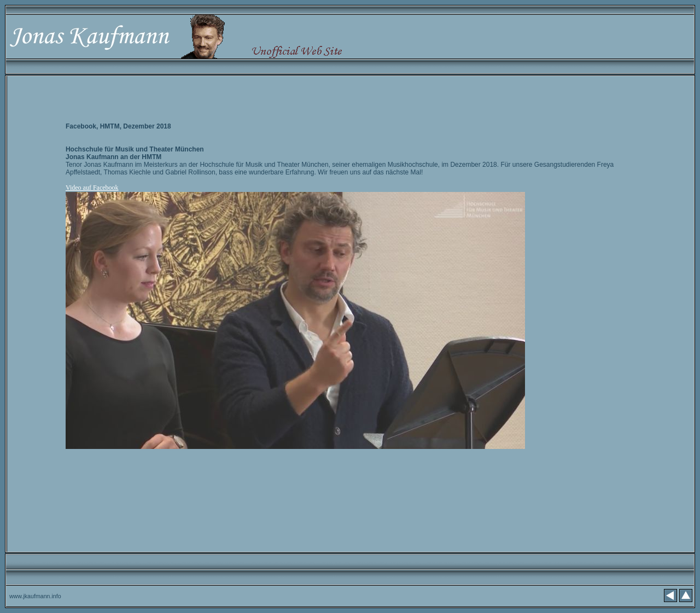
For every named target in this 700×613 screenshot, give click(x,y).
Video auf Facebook (92, 188)
